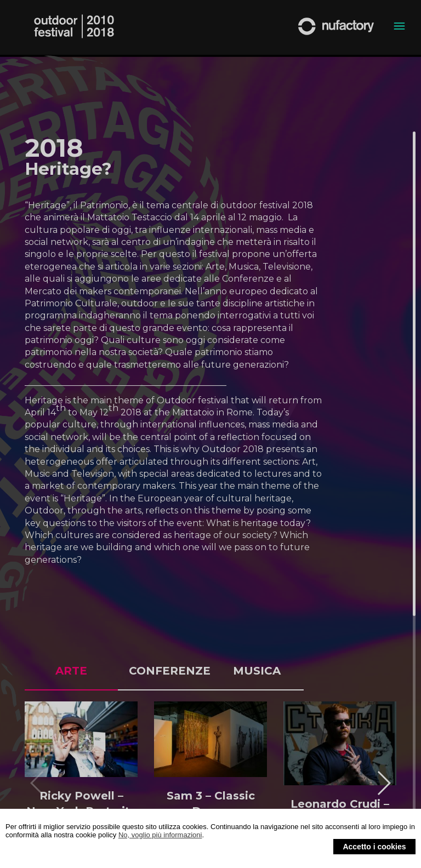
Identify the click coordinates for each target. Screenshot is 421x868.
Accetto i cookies (374, 847)
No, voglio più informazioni (160, 835)
